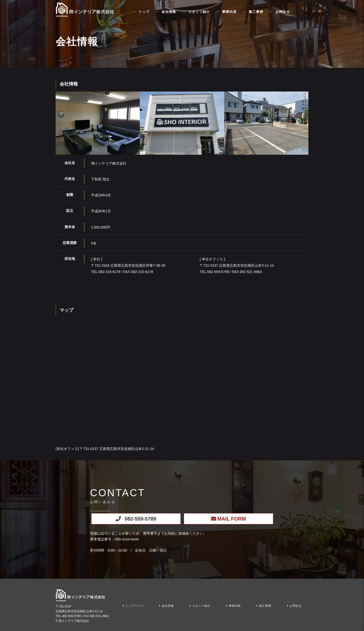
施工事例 (256, 12)
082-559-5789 (140, 519)
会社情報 (169, 12)
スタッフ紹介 (199, 12)
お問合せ (283, 12)
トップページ (134, 606)
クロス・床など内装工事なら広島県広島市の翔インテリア (86, 10)
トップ (144, 12)
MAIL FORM (232, 519)
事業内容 (229, 12)
